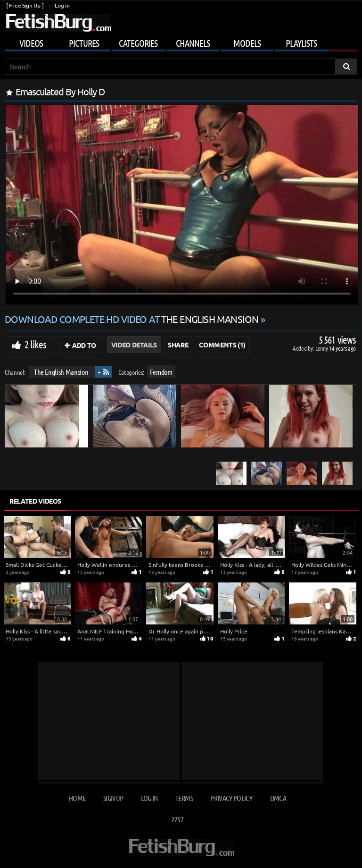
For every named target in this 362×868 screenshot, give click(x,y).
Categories (138, 43)
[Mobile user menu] (181, 42)
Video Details (134, 345)
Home (77, 798)
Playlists (301, 43)
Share (178, 345)
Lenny (322, 348)
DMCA (278, 798)
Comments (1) (222, 345)
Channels (193, 43)
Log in (62, 5)
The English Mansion (61, 372)
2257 (177, 819)
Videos (31, 43)
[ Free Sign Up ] (25, 5)
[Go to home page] (58, 23)
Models (247, 43)
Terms (184, 798)
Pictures (84, 43)
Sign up (113, 798)
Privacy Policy (231, 798)
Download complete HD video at (133, 319)
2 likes (35, 344)
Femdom (161, 372)
